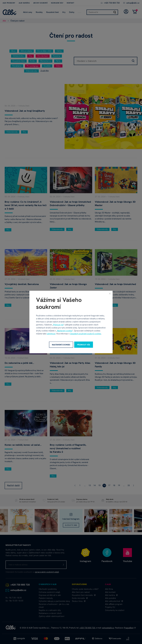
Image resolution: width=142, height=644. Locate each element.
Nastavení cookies (65, 331)
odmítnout (51, 334)
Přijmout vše (58, 325)
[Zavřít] (110, 293)
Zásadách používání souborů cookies (86, 334)
